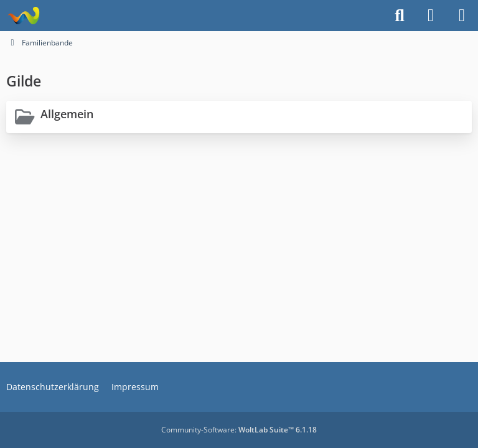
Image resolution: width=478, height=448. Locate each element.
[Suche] (400, 16)
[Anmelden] (431, 16)
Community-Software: (239, 430)
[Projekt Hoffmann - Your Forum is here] (23, 16)
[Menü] (462, 16)
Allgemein (67, 114)
